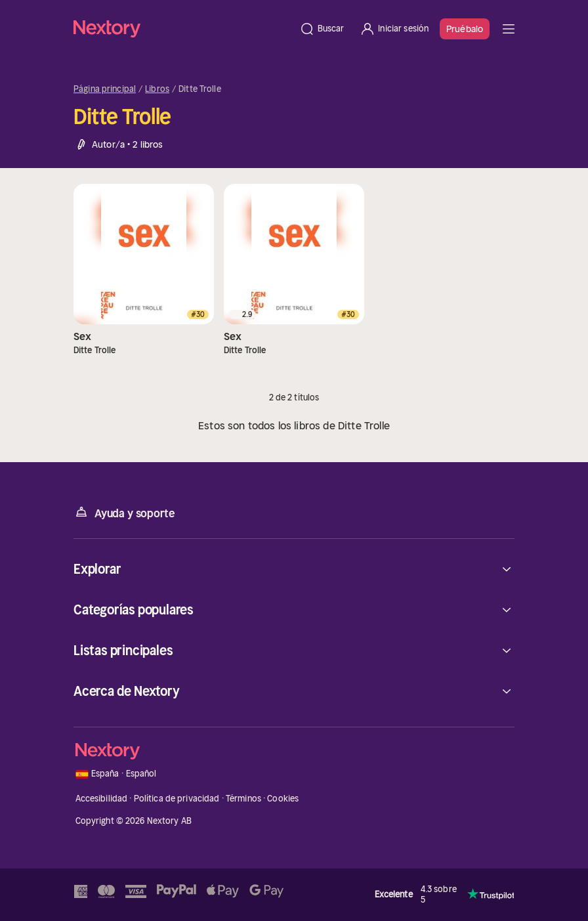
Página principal (105, 89)
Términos (243, 799)
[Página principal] (182, 29)
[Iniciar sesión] (394, 29)
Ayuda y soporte (124, 512)
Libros (157, 89)
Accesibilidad (102, 799)
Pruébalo (465, 29)
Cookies (283, 799)
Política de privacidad (177, 799)
